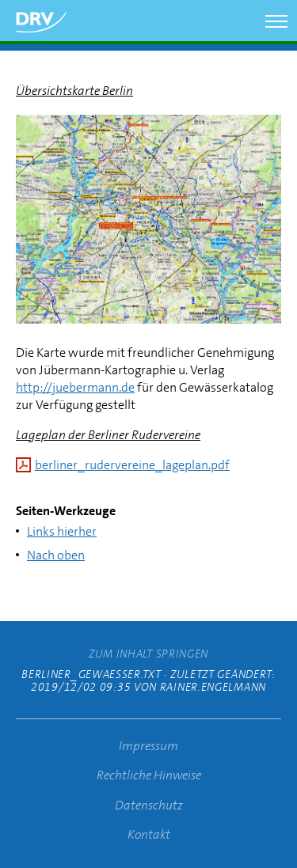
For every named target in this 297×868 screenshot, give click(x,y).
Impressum (148, 746)
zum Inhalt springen (148, 654)
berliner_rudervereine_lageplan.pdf (132, 465)
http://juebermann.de (75, 387)
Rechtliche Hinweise (149, 775)
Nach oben (56, 555)
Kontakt (149, 834)
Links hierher (62, 531)
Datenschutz (149, 805)
